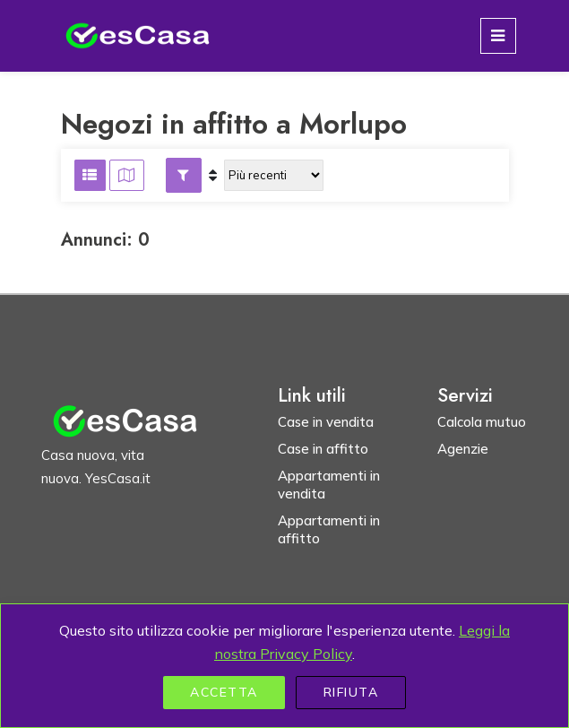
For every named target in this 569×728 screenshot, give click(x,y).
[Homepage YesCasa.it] (138, 36)
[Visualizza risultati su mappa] (127, 175)
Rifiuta (351, 692)
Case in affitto (323, 449)
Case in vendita (326, 422)
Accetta (224, 692)
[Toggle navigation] (498, 36)
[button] (184, 175)
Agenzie (463, 449)
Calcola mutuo (482, 422)
